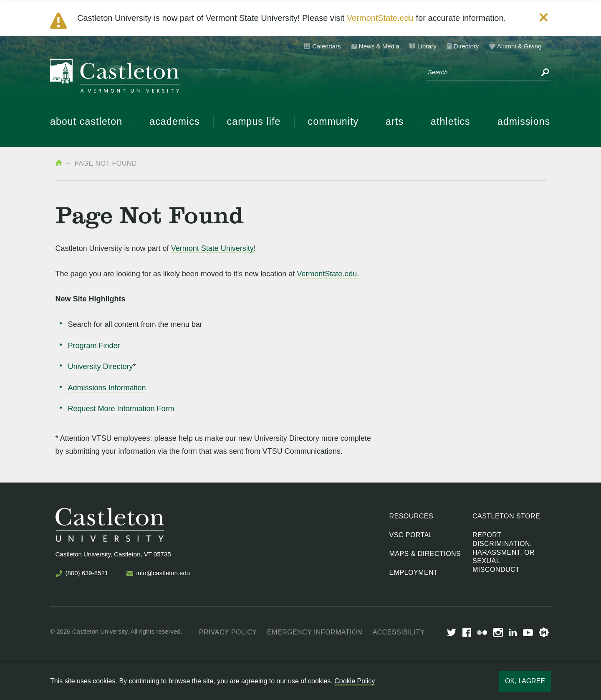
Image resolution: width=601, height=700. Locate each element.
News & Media (379, 46)
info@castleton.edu (163, 573)
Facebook (467, 633)
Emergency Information (315, 632)
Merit (544, 632)
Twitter (452, 632)
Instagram (498, 632)
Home (59, 163)
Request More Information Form (121, 409)
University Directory (101, 366)
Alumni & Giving (519, 46)
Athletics (451, 121)
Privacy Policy (228, 632)
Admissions (524, 121)
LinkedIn (513, 632)
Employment (414, 572)
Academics (174, 121)
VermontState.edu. (328, 274)
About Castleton (86, 121)
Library (427, 46)
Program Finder (94, 346)
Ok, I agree (525, 681)
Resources (412, 516)
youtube (528, 633)
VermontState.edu (380, 18)
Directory (466, 46)
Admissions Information (107, 388)
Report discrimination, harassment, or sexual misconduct (504, 552)
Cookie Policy (355, 681)
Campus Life (254, 121)
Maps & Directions (425, 554)
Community (333, 121)
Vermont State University (212, 248)
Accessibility (398, 632)
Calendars (326, 46)
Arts (395, 121)
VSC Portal (411, 535)
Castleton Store (506, 516)
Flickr (482, 633)
